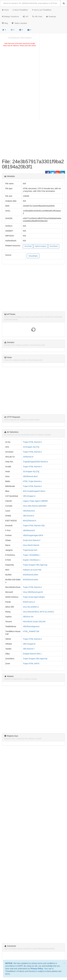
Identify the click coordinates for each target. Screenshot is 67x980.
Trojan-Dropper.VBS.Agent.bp (35, 565)
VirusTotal (28, 246)
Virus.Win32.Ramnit (31, 545)
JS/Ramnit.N (28, 457)
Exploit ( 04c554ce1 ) (32, 560)
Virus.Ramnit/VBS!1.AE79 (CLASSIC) (38, 612)
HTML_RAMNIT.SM (31, 631)
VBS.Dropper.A (29, 496)
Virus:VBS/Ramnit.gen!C (33, 592)
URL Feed (37, 17)
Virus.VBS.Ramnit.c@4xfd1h (35, 506)
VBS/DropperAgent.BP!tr (33, 535)
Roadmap (51, 17)
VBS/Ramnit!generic (31, 626)
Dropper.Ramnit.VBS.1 (32, 654)
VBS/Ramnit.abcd (30, 476)
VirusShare (54, 246)
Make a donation (19, 23)
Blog (5, 23)
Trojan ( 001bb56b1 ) (31, 555)
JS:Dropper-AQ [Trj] (31, 447)
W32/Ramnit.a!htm (31, 575)
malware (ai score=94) (32, 570)
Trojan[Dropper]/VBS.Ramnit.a (35, 462)
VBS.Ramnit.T (29, 649)
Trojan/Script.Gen (30, 550)
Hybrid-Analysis (41, 246)
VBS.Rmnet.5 (28, 516)
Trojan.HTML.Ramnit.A (32, 442)
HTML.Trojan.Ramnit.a (32, 481)
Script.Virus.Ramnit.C (32, 540)
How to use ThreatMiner (42, 10)
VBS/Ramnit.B (29, 511)
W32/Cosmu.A (29, 602)
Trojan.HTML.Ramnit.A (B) (34, 526)
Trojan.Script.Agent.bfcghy (34, 597)
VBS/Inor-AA (28, 617)
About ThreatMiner (20, 10)
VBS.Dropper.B (29, 644)
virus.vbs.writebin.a (31, 607)
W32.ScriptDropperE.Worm (34, 491)
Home (5, 10)
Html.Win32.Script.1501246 (34, 622)
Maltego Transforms (10, 17)
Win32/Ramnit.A (30, 521)
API (26, 17)
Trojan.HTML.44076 (31, 664)
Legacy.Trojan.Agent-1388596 (35, 501)
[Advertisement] (20, 67)
